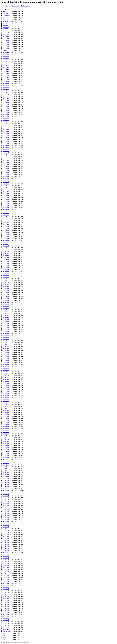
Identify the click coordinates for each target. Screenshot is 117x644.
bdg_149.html (6, 141)
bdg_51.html (6, 525)
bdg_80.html (6, 587)
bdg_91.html (6, 610)
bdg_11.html (6, 52)
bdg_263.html (6, 385)
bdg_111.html (6, 60)
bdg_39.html (6, 500)
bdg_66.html (6, 558)
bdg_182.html (6, 211)
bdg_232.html (6, 320)
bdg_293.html (6, 449)
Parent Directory (7, 10)
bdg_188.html (6, 223)
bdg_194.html (6, 236)
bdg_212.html (6, 277)
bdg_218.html (6, 291)
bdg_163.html (6, 170)
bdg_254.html (6, 366)
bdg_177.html (6, 199)
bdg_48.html (6, 519)
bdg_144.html (6, 130)
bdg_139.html (6, 120)
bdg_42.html (6, 506)
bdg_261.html (6, 382)
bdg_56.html (6, 537)
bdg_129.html (6, 99)
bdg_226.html (6, 308)
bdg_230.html (6, 316)
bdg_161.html (6, 166)
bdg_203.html (6, 260)
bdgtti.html (5, 50)
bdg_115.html (6, 68)
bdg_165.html (6, 174)
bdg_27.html (6, 395)
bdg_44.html (6, 511)
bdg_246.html (6, 349)
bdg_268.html (6, 397)
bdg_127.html (6, 93)
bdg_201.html (6, 256)
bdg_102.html (6, 39)
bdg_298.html (6, 463)
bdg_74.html (6, 575)
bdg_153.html (6, 149)
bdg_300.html (6, 467)
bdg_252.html (6, 362)
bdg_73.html (6, 572)
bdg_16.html (6, 153)
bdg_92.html (6, 612)
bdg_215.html (6, 285)
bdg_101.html (6, 37)
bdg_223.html (6, 300)
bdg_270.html (6, 401)
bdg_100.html (6, 35)
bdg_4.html (5, 488)
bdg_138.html (6, 118)
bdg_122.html (6, 83)
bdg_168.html (6, 180)
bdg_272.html (6, 405)
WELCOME (6, 27)
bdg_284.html (6, 430)
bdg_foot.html (6, 628)
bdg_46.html (6, 515)
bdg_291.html (6, 446)
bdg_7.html (5, 552)
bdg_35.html (6, 492)
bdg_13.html (6, 95)
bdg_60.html (6, 544)
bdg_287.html (6, 436)
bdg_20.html (6, 246)
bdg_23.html (6, 306)
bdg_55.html (6, 535)
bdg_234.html (6, 323)
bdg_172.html (6, 190)
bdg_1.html (5, 31)
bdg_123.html (6, 85)
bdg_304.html (6, 475)
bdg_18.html (6, 203)
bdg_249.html (6, 356)
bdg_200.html (6, 254)
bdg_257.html (6, 372)
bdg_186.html (6, 219)
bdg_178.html (6, 201)
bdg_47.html (6, 517)
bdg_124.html (6, 87)
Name (7, 6)
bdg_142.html (6, 126)
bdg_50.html (6, 523)
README (5, 17)
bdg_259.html (6, 378)
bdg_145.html (6, 132)
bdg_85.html (6, 599)
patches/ (5, 637)
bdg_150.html (6, 143)
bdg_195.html (6, 238)
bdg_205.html (6, 263)
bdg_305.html (6, 477)
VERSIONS (6, 25)
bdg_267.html (6, 393)
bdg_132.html (6, 106)
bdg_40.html (6, 502)
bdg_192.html (6, 232)
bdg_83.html (6, 593)
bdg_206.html (6, 265)
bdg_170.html (6, 186)
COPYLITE (5, 11)
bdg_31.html (6, 478)
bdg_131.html (6, 103)
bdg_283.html (6, 428)
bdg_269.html (6, 399)
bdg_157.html (6, 159)
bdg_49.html (6, 521)
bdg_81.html (6, 589)
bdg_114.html (6, 66)
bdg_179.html (6, 205)
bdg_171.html (6, 188)
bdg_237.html (6, 331)
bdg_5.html (5, 508)
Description (26, 6)
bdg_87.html (6, 603)
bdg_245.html (6, 347)
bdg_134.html (6, 110)
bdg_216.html (6, 287)
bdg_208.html (6, 269)
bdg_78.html (6, 583)
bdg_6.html (5, 529)
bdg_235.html (6, 325)
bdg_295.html (6, 453)
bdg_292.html (6, 447)
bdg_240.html (6, 337)
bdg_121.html (6, 81)
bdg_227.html (6, 310)
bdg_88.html (6, 604)
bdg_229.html (6, 314)
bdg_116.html (6, 70)
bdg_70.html (6, 566)
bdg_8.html (5, 573)
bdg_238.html (6, 333)
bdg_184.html (6, 215)
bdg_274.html (6, 409)
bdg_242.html (6, 341)
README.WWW (7, 21)
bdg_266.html (6, 391)
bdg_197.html (6, 242)
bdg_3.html (5, 459)
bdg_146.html (6, 134)
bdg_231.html (6, 318)
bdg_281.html (6, 424)
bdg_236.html (6, 327)
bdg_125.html (6, 89)
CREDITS (5, 13)
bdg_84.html (6, 597)
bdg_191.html (6, 230)
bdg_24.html (6, 329)
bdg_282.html (6, 426)
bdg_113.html (6, 64)
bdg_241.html (6, 339)
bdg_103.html (6, 41)
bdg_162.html (6, 168)
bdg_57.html (6, 539)
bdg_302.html (6, 471)
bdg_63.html (6, 550)
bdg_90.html (6, 608)
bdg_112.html (6, 62)
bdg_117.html (6, 72)
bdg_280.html (6, 422)
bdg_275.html (6, 411)
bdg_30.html (6, 461)
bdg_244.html (6, 345)
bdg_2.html (5, 244)
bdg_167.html (6, 178)
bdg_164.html (6, 172)
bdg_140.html (6, 122)
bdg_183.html (6, 213)
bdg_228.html (6, 312)
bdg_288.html (6, 438)
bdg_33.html (6, 482)
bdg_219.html (6, 292)
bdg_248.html (6, 353)
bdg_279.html (6, 418)
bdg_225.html (6, 304)
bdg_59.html (6, 542)
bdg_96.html (6, 620)
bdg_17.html (6, 182)
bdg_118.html (6, 73)
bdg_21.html (6, 252)
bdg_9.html (5, 595)
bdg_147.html (6, 137)
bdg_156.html (6, 157)
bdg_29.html (6, 440)
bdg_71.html (6, 568)
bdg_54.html (6, 533)
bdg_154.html (6, 151)
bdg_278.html (6, 416)
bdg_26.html (6, 376)
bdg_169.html (6, 184)
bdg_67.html (6, 560)
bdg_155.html (6, 155)
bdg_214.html (6, 281)
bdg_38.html (6, 498)
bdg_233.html (6, 322)
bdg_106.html (6, 46)
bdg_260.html (6, 380)
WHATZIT (5, 29)
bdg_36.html (6, 494)
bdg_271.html (6, 403)
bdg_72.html (6, 570)
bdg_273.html (6, 407)
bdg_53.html (6, 531)
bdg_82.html (6, 591)
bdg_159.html (6, 163)
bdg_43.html (6, 509)
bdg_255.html (6, 368)
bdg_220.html (6, 294)
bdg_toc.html (6, 630)
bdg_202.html (6, 258)
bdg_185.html (6, 217)
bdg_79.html (6, 585)
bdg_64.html (6, 554)
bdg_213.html (6, 279)
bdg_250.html (6, 358)
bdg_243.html (6, 343)
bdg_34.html (6, 490)
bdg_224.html (6, 302)
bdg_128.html (6, 97)
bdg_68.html (6, 562)
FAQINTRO (6, 15)
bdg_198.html (6, 248)
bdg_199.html (6, 250)
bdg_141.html (6, 124)
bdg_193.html (6, 234)
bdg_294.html (6, 451)
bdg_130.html (6, 101)
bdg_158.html (6, 161)
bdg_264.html (6, 387)
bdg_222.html (6, 298)
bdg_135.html (6, 112)
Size (22, 6)
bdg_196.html (6, 240)
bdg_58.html (6, 541)
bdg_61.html (6, 546)
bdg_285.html (6, 432)
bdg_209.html (6, 271)
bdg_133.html (6, 108)
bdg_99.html (6, 626)
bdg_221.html (6, 296)
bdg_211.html (6, 275)
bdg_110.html (6, 58)
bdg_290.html (6, 444)
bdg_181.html (6, 209)
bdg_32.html (6, 480)
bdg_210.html (6, 273)
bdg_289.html (6, 442)
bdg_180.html (6, 207)
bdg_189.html (6, 225)
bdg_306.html (6, 484)
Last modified (16, 6)
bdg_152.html (6, 147)
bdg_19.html (6, 227)
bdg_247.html (6, 351)
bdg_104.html (6, 42)
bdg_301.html (6, 469)
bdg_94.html (6, 616)
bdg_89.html (6, 606)
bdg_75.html (6, 577)
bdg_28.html (6, 420)
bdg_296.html (6, 455)
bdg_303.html (6, 473)
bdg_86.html (6, 601)
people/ (4, 639)
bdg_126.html (6, 91)
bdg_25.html (6, 354)
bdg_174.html (6, 194)
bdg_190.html (6, 228)
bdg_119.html (6, 77)
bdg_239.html (6, 335)
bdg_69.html (6, 564)
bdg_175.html (6, 196)
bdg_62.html (6, 548)
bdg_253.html (6, 364)
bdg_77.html (6, 581)
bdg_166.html (6, 176)
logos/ (4, 634)
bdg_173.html (6, 192)
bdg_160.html (6, 165)
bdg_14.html (6, 104)
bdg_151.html (6, 145)
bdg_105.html (6, 44)
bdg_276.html (6, 413)
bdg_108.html (6, 54)
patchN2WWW (6, 632)
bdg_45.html (6, 513)
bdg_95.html (6, 618)
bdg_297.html (6, 457)
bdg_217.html (6, 289)
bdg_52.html (6, 527)
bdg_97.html (6, 622)
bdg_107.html (6, 48)
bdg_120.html (6, 79)
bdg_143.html (6, 128)
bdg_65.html (6, 556)
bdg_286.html (6, 434)
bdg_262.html (6, 384)
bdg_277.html (6, 415)
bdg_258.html (6, 374)
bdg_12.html (6, 75)
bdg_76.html (6, 579)
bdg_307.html (6, 486)
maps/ (4, 635)
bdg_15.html (6, 135)
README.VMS (7, 19)
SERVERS (5, 23)
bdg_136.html (6, 114)
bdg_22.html (6, 283)
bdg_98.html (6, 624)
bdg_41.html (6, 504)
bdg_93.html (6, 614)
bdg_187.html (6, 221)
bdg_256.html (6, 370)
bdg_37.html (6, 496)
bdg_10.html (6, 33)
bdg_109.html (6, 56)
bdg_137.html (6, 116)
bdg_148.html (6, 139)
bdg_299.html (6, 465)
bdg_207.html (6, 267)
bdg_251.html (6, 360)
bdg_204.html (6, 261)
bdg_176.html (6, 197)
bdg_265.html (6, 389)
